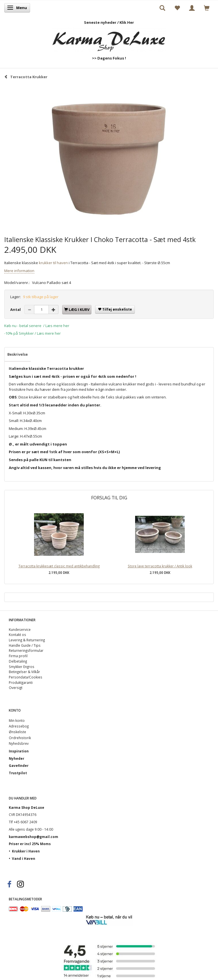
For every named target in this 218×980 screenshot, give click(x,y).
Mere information (19, 271)
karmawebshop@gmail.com (33, 837)
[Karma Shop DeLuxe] (109, 38)
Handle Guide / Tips (25, 645)
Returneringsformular (26, 650)
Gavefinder (19, 765)
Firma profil (18, 656)
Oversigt (16, 688)
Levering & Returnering (27, 640)
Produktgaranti (21, 682)
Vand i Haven (24, 858)
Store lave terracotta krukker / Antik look (160, 566)
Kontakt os (17, 635)
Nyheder (16, 758)
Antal (16, 309)
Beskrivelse (18, 354)
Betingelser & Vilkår (24, 672)
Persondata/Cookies (26, 677)
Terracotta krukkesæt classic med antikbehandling (59, 566)
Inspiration (19, 751)
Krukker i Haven (26, 851)
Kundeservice (20, 629)
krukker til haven (53, 263)
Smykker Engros (22, 667)
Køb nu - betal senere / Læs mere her (37, 326)
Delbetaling (18, 661)
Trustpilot (18, 773)
